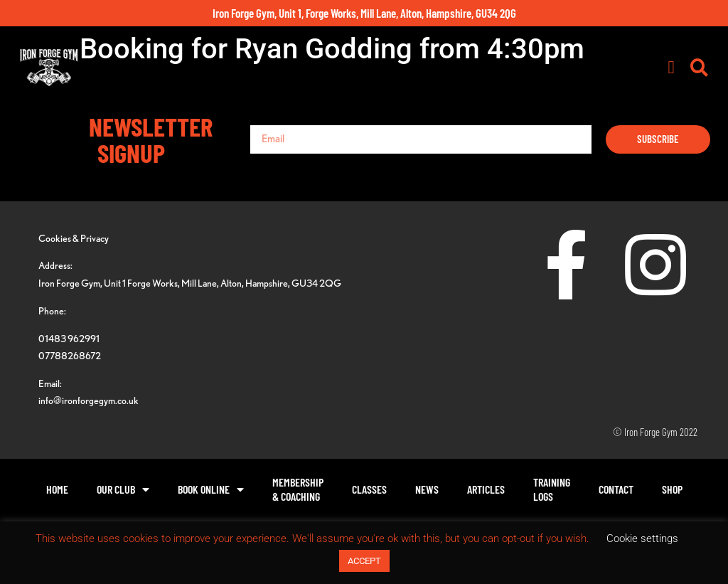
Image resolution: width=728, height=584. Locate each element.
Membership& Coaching (298, 489)
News (427, 489)
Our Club (123, 489)
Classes (369, 489)
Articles (486, 489)
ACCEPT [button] (364, 561)
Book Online (211, 489)
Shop (672, 489)
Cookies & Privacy (74, 238)
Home (57, 489)
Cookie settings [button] (642, 538)
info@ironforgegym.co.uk (89, 400)
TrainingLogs (552, 489)
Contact (616, 489)
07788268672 (70, 355)
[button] (671, 68)
